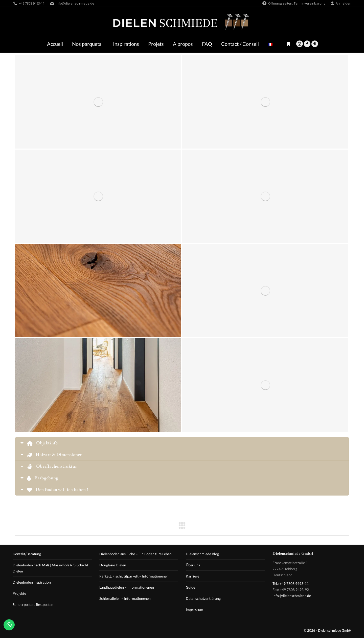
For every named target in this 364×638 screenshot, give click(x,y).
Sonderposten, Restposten (33, 604)
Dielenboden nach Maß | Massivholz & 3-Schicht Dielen (50, 568)
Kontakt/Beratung (27, 554)
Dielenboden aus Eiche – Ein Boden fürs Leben (135, 554)
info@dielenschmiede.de (75, 3)
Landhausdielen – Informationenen (127, 587)
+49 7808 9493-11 (32, 3)
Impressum (195, 610)
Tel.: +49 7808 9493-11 (291, 583)
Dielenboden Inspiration (32, 582)
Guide (190, 587)
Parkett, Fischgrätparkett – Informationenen (134, 576)
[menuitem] (271, 44)
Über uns (193, 565)
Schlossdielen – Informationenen (125, 598)
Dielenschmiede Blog (202, 554)
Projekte (19, 593)
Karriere (192, 576)
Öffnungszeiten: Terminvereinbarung (294, 3)
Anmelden (341, 3)
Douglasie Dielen (113, 565)
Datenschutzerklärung (203, 598)
